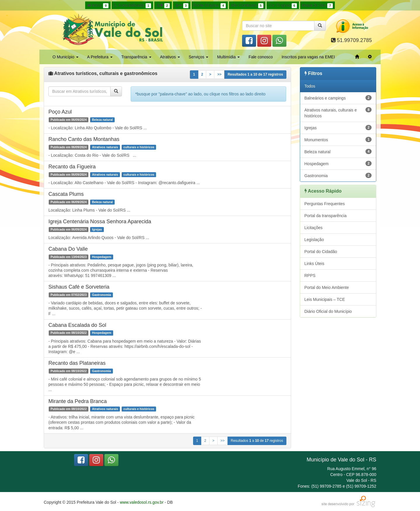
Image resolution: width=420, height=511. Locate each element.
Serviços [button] (199, 57)
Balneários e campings (338, 98)
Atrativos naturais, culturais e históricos (338, 113)
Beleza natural (338, 151)
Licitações (314, 228)
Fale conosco (261, 57)
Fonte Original (210, 6)
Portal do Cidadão (321, 252)
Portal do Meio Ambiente (327, 287)
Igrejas (338, 128)
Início (98, 6)
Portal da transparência (326, 216)
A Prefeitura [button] (100, 57)
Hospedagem (338, 163)
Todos (310, 86)
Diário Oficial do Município (328, 311)
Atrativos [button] (170, 57)
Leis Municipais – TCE (325, 299)
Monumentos (338, 139)
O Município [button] (65, 57)
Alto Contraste (247, 6)
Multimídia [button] (228, 57)
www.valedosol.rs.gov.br (142, 502)
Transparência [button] (136, 57)
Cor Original (283, 6)
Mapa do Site (317, 6)
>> (219, 74)
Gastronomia (338, 175)
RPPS (310, 275)
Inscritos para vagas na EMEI (308, 57)
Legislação (314, 240)
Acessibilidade (132, 6)
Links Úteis (314, 264)
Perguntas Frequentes (325, 204)
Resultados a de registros (255, 74)
